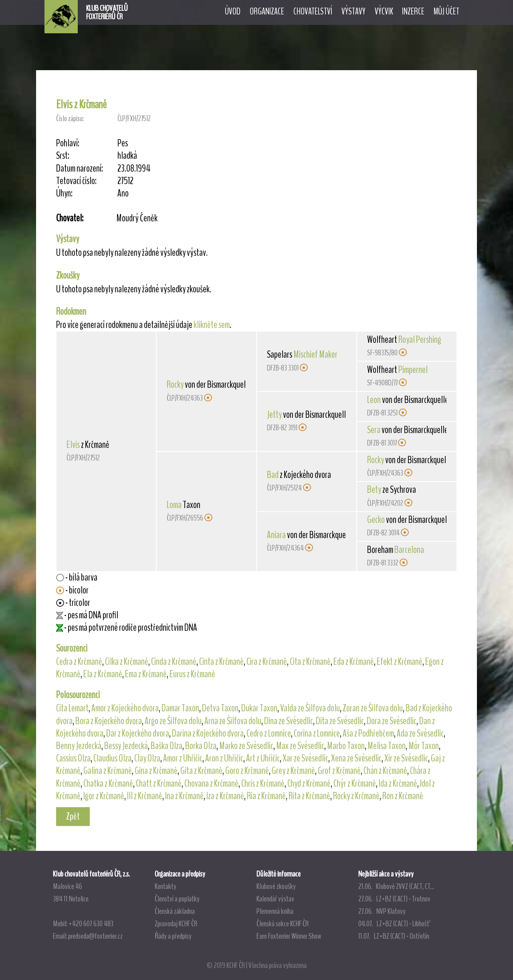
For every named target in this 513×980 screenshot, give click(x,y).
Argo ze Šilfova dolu (173, 721)
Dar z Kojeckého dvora (138, 733)
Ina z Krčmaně (184, 796)
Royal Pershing (420, 340)
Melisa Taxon (387, 746)
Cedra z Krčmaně (79, 662)
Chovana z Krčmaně (211, 784)
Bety (374, 490)
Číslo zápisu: (70, 118)
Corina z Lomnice (317, 733)
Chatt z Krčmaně (159, 784)
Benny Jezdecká (79, 746)
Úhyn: (64, 193)
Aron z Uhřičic (224, 758)
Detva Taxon (220, 708)
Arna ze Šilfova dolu (233, 721)
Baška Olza (167, 746)
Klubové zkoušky (276, 886)
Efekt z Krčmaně (400, 662)
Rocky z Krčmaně (356, 796)
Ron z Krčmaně (403, 796)
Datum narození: (80, 169)
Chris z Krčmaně (263, 784)
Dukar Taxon (259, 708)
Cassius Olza (73, 758)
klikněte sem (212, 325)
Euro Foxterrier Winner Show (289, 936)
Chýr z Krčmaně (355, 784)
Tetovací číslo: (76, 181)
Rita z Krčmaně (309, 796)
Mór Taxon (424, 746)
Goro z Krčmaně (247, 771)
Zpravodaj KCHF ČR (176, 923)
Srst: (63, 156)
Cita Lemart (72, 708)
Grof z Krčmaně (339, 771)
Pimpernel (413, 370)
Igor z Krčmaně (104, 796)
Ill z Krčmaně (145, 796)
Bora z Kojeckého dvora (109, 721)
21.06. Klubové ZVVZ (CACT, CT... (396, 886)
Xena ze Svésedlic (356, 758)
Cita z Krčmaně (310, 662)
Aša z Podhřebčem (368, 733)
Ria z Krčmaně (266, 796)
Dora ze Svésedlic (392, 721)
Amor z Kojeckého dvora (125, 708)
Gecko (376, 520)
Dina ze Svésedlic (289, 721)
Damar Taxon (180, 708)
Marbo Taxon (346, 746)
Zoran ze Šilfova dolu (373, 708)
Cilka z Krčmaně (127, 662)
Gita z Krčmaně (201, 771)
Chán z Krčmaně (385, 771)
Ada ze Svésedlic (420, 733)
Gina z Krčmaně (156, 771)
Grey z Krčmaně (293, 771)
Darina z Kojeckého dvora (208, 733)
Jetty (274, 415)
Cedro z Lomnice (269, 733)
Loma (174, 505)
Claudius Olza (112, 758)
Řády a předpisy (173, 936)
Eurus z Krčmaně (192, 674)
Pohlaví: (68, 143)
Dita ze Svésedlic (340, 721)
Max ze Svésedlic (300, 746)
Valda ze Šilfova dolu (310, 708)
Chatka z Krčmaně (108, 784)
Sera (374, 430)
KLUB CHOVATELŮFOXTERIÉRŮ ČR (107, 12)
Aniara (276, 535)
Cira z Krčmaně (267, 662)
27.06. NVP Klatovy (382, 911)
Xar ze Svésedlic (305, 758)
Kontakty (166, 886)
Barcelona (409, 550)
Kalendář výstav (275, 899)
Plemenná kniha (275, 911)
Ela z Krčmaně (103, 674)
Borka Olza (201, 746)
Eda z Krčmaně (354, 662)
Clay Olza (147, 758)
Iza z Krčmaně (225, 796)
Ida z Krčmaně (398, 784)
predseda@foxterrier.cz (95, 936)
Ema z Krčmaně (146, 674)
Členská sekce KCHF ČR (283, 923)
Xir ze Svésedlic (406, 758)
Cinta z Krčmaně (221, 662)
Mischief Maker (315, 354)
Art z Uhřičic (263, 758)
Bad (273, 475)
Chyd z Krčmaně (309, 784)
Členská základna (175, 911)
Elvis (73, 445)
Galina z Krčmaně (108, 771)
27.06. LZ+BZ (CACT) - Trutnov (394, 899)
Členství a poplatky (177, 899)
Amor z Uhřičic (183, 758)
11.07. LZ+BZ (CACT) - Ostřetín (394, 936)
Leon (374, 400)
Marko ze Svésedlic (246, 746)
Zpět (73, 816)
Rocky (175, 385)
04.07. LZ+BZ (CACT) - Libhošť (394, 923)
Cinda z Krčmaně (174, 662)
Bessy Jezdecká (126, 746)
